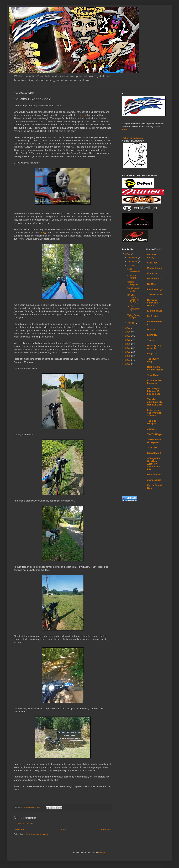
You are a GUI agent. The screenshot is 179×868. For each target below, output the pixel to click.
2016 (128, 336)
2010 (128, 360)
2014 (128, 344)
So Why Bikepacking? (134, 309)
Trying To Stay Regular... (134, 317)
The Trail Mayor (155, 434)
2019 (128, 254)
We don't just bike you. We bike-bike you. (154, 391)
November (133, 261)
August (131, 323)
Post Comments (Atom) (37, 834)
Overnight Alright (132, 277)
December (133, 257)
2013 (128, 348)
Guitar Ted (152, 263)
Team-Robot (153, 375)
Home (63, 830)
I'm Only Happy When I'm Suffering (133, 299)
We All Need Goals (133, 290)
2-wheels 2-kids (155, 295)
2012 (128, 352)
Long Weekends (133, 270)
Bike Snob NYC (155, 279)
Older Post (106, 830)
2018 (128, 328)
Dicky (42, 232)
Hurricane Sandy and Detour (153, 303)
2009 (128, 364)
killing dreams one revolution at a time (154, 413)
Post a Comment (26, 824)
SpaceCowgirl (154, 453)
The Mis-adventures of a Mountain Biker (155, 402)
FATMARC (152, 335)
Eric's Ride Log (155, 311)
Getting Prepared (133, 283)
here (124, 129)
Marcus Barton (155, 268)
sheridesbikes (154, 480)
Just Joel (152, 429)
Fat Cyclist (153, 316)
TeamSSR (152, 448)
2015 (128, 340)
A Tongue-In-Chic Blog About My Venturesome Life (154, 464)
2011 (128, 356)
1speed (151, 340)
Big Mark (152, 284)
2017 (128, 332)
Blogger (102, 853)
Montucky (152, 273)
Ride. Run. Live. (155, 475)
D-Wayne (152, 330)
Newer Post (20, 830)
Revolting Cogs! (155, 289)
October (132, 266)
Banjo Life (152, 354)
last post (82, 115)
